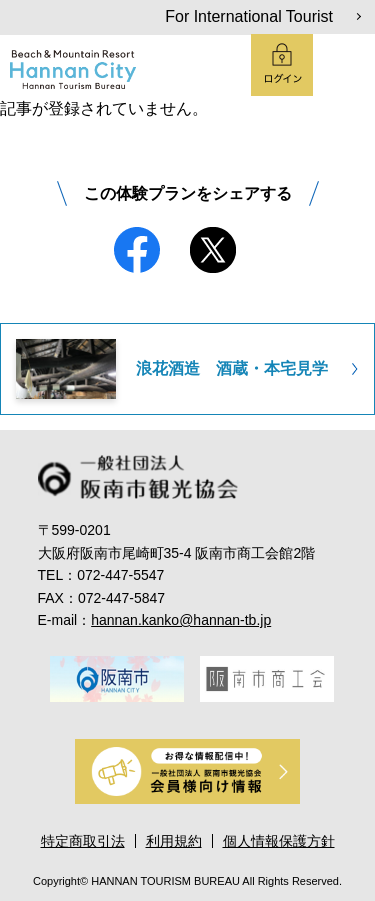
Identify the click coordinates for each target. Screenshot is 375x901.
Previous (36, 678)
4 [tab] (188, 724)
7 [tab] (272, 724)
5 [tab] (216, 724)
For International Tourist (249, 16)
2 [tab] (132, 724)
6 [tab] (244, 724)
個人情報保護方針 (279, 841)
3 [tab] (160, 724)
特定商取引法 (83, 841)
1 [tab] (104, 724)
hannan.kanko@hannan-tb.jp (181, 620)
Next (349, 678)
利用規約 (174, 841)
